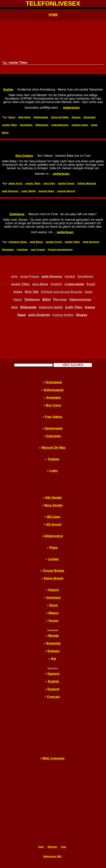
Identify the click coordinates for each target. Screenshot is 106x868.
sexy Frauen (38, 249)
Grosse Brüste (54, 571)
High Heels (24, 117)
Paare (54, 548)
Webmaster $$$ (52, 856)
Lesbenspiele (74, 284)
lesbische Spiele (51, 307)
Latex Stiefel (28, 191)
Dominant (54, 598)
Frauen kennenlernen (60, 249)
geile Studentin (39, 315)
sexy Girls (49, 183)
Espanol (54, 689)
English (54, 681)
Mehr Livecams (54, 758)
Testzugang (54, 382)
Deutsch (53, 674)
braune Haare (46, 191)
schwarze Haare (18, 242)
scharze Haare (80, 125)
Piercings (60, 299)
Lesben (54, 559)
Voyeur (53, 621)
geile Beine (36, 242)
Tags (63, 847)
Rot (53, 659)
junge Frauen (29, 276)
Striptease (8, 249)
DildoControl (53, 536)
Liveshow (22, 249)
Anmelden (53, 398)
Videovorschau (80, 299)
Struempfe (89, 117)
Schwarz (53, 651)
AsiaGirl (56, 284)
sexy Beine (40, 284)
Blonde (54, 636)
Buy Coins (53, 405)
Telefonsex (32, 299)
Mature (53, 613)
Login (54, 471)
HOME (53, 15)
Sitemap (52, 847)
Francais (54, 697)
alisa (14, 307)
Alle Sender (54, 498)
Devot (12, 117)
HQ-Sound (53, 524)
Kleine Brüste (53, 578)
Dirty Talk (32, 292)
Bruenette (53, 643)
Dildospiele (42, 125)
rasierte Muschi (66, 191)
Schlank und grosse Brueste (61, 292)
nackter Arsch (54, 242)
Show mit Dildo (60, 117)
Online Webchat (87, 183)
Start (41, 847)
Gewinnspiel (54, 428)
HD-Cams (54, 517)
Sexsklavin (26, 125)
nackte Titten (9, 125)
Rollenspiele (41, 117)
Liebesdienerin (60, 125)
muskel (70, 276)
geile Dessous (10, 191)
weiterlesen (71, 108)
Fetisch (54, 590)
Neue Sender (54, 505)
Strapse (76, 117)
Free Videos (53, 417)
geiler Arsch (15, 183)
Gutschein (54, 436)
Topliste (54, 459)
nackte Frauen (66, 183)
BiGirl (46, 299)
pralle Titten (74, 307)
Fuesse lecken (63, 315)
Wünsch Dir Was (54, 448)
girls (14, 276)
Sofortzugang (53, 390)
